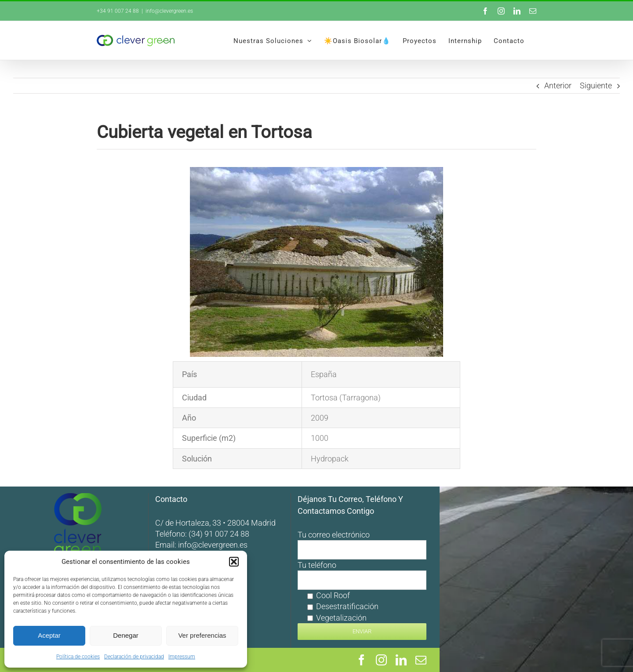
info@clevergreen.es (169, 11)
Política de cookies (78, 657)
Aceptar (49, 635)
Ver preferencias (202, 635)
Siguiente (596, 85)
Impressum (182, 657)
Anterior (558, 85)
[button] (234, 562)
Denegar (126, 635)
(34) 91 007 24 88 (316, 534)
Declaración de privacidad (134, 657)
